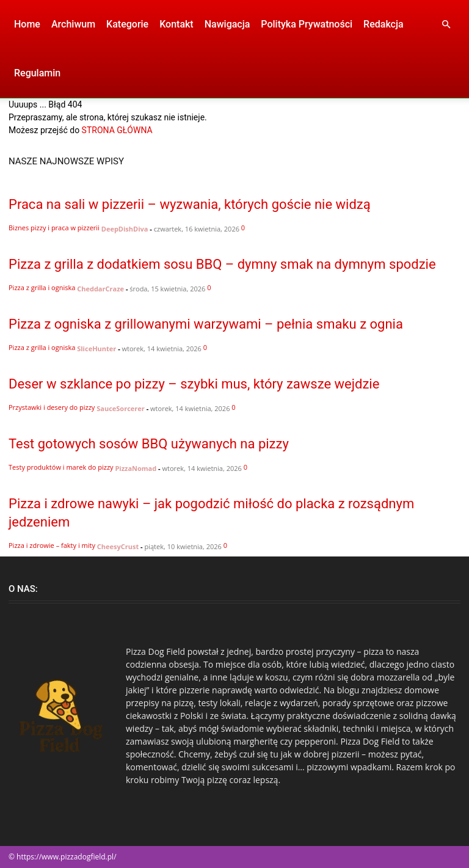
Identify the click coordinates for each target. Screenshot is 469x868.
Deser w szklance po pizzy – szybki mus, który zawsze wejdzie (194, 384)
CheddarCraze (100, 289)
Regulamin (37, 73)
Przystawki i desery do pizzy (52, 407)
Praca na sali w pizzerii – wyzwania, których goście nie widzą (190, 204)
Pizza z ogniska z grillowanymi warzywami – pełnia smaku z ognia (206, 324)
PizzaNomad (136, 468)
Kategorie (127, 24)
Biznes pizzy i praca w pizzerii (54, 228)
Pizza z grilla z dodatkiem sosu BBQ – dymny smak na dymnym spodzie (222, 264)
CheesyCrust (118, 546)
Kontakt (176, 24)
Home (27, 24)
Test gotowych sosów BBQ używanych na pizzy (149, 444)
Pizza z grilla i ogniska (42, 287)
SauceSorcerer (121, 408)
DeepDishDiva (125, 229)
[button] (446, 25)
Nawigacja (227, 24)
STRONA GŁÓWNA (117, 130)
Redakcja (383, 24)
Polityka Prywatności (307, 24)
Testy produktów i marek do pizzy (61, 467)
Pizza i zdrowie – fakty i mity (52, 545)
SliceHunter (96, 348)
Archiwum (73, 24)
